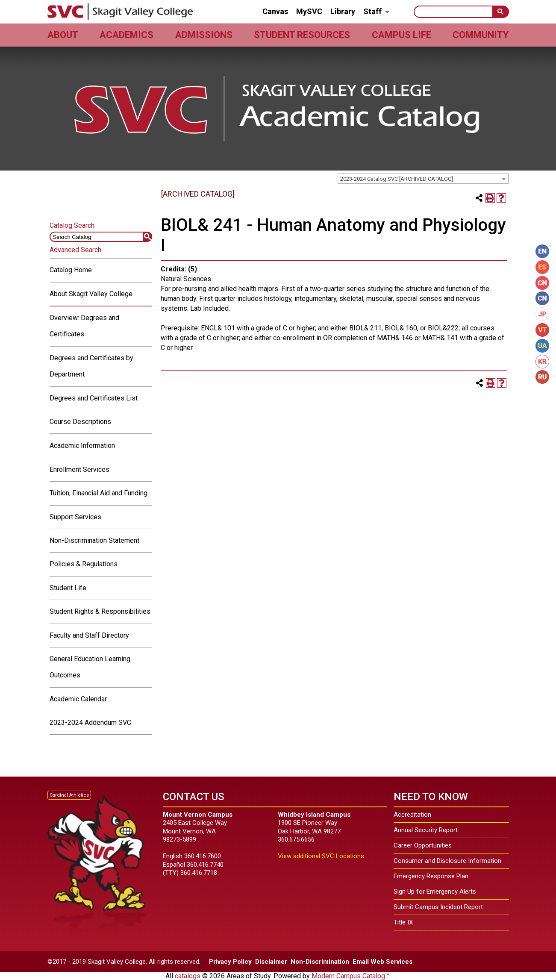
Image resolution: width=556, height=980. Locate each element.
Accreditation (412, 815)
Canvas (275, 12)
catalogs (188, 976)
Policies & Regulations (84, 564)
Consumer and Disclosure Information (447, 861)
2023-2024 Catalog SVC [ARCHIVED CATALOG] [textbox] (397, 179)
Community (481, 35)
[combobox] (423, 179)
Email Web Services (382, 962)
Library (343, 12)
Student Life (68, 588)
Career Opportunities (423, 845)
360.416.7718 (199, 873)
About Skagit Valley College (91, 294)
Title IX (403, 922)
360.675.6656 (296, 839)
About (63, 35)
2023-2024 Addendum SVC (90, 722)
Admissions (204, 35)
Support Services (75, 517)
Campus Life (402, 35)
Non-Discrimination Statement (94, 540)
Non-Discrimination (320, 962)
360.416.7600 (203, 856)
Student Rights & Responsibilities (100, 611)
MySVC (309, 12)
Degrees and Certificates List (94, 398)
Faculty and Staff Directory (89, 635)
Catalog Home (71, 270)
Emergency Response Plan (431, 876)
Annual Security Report (426, 830)
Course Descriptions (80, 422)
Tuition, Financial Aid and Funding (99, 493)
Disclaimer (271, 962)
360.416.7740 (205, 865)
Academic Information (82, 446)
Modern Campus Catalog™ (350, 976)
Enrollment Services (79, 469)
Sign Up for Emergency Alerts (435, 892)
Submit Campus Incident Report (438, 907)
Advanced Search (75, 250)
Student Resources (302, 35)
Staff (372, 12)
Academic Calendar (78, 699)
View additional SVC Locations (321, 856)
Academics (126, 35)
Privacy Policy (230, 962)
